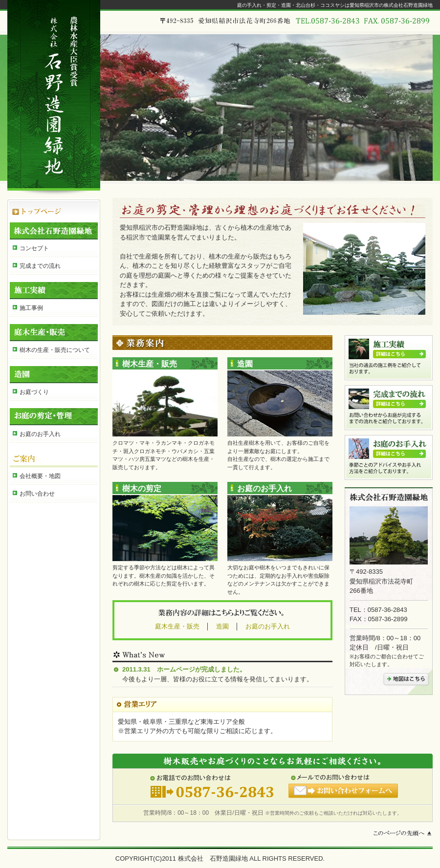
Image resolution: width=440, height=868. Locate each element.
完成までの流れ (40, 266)
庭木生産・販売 (54, 333)
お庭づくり (34, 392)
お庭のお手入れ (40, 434)
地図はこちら (406, 679)
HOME (54, 206)
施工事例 (31, 308)
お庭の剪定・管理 (54, 417)
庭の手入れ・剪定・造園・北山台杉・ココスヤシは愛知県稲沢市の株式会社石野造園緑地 (335, 5)
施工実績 (54, 291)
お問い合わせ (37, 494)
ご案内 (54, 459)
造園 (54, 375)
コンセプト (34, 248)
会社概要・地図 (40, 476)
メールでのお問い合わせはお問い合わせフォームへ (343, 787)
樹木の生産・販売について (55, 350)
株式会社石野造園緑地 (54, 231)
